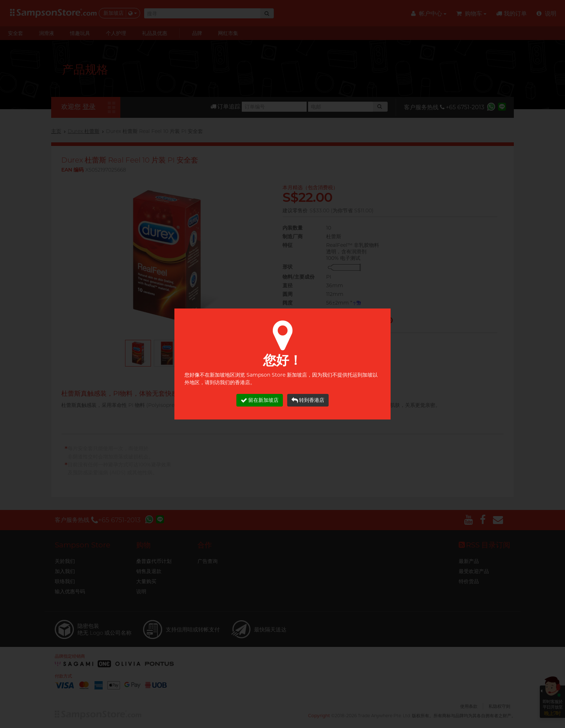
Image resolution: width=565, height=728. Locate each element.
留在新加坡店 (260, 400)
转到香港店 (308, 400)
